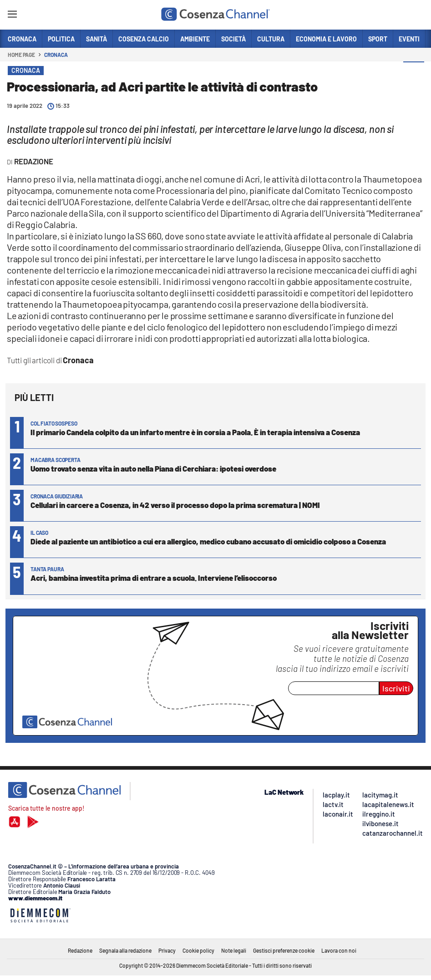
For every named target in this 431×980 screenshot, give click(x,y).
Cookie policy (198, 950)
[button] (414, 72)
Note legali (234, 950)
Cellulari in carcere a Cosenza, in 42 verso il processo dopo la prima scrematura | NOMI (175, 505)
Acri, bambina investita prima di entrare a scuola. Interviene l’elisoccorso (154, 578)
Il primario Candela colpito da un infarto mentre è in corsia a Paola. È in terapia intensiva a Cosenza (195, 432)
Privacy (167, 950)
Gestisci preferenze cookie (284, 950)
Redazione (80, 950)
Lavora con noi (339, 950)
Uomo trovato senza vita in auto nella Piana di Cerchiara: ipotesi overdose (153, 468)
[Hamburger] (12, 16)
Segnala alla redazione (125, 950)
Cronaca (56, 55)
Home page (21, 55)
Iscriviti (396, 688)
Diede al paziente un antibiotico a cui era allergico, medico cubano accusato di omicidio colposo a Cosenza (208, 541)
